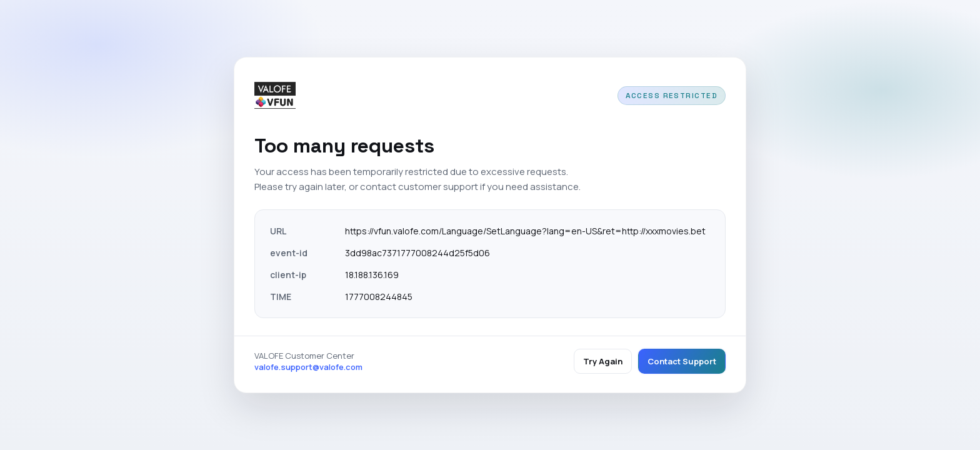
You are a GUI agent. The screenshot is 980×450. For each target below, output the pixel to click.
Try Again (603, 361)
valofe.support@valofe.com (308, 367)
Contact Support (682, 361)
